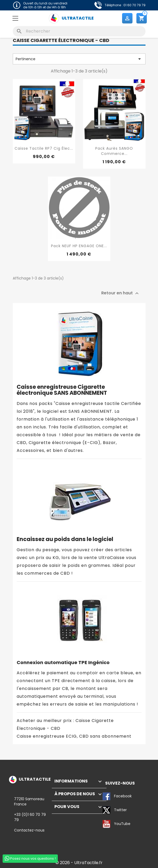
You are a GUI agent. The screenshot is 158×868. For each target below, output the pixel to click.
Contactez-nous (29, 830)
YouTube (107, 824)
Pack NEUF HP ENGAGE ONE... (79, 246)
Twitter (107, 810)
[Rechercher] (79, 31)
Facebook (107, 796)
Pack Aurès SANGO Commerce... (114, 151)
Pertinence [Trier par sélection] (79, 59)
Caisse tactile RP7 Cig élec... (44, 148)
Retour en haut (121, 293)
